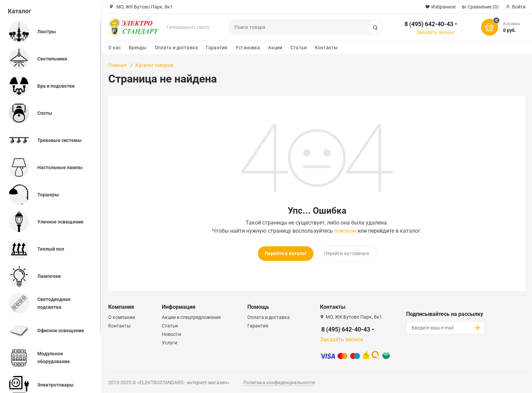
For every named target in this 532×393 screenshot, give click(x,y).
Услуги (169, 341)
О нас (115, 48)
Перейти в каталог (286, 253)
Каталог (20, 11)
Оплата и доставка (176, 48)
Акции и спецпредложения (191, 315)
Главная (117, 65)
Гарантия (217, 48)
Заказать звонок (435, 32)
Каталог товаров (154, 65)
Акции (275, 48)
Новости (171, 332)
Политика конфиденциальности (279, 380)
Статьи (299, 48)
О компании (122, 315)
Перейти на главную (347, 253)
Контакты (326, 48)
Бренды (138, 48)
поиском (345, 231)
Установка (248, 48)
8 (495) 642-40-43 (429, 24)
